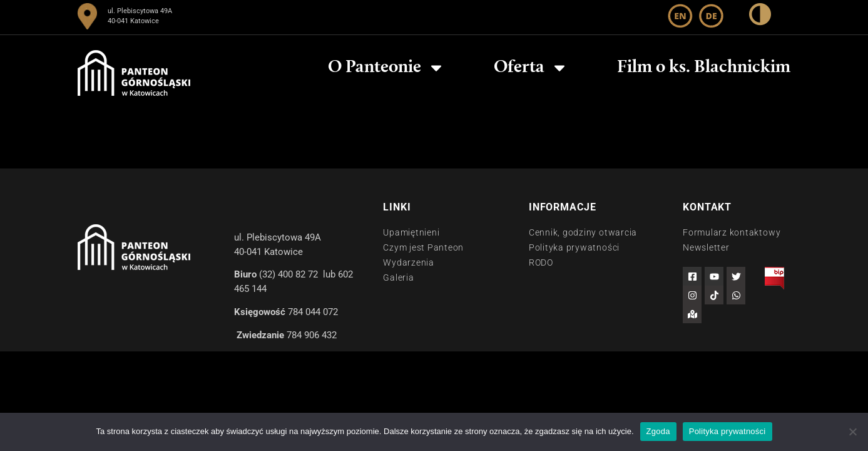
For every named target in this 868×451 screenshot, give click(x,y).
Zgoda (658, 431)
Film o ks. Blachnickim (704, 68)
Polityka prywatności (728, 431)
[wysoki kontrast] (760, 17)
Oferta (531, 68)
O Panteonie (386, 68)
